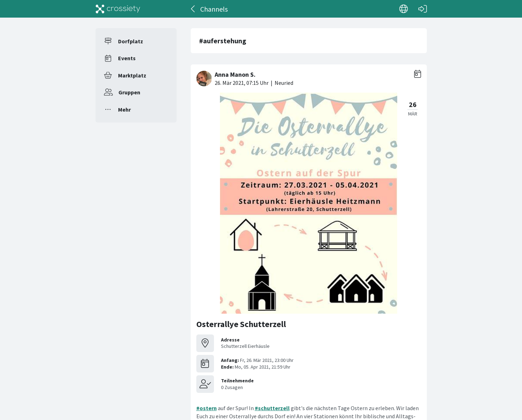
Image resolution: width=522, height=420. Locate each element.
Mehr (124, 109)
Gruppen (129, 92)
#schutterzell (272, 408)
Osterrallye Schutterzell (241, 324)
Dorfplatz (131, 41)
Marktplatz (132, 75)
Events (127, 58)
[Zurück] (193, 9)
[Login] (423, 9)
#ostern (207, 408)
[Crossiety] (118, 9)
